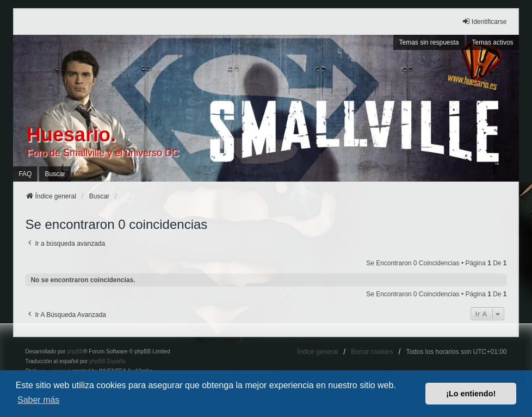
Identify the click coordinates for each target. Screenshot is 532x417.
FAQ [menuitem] (25, 174)
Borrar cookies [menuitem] (372, 352)
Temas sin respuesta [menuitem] (429, 42)
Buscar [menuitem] (55, 174)
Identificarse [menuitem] (484, 21)
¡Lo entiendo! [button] (471, 394)
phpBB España (107, 361)
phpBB (75, 351)
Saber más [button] (38, 400)
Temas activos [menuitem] (493, 42)
